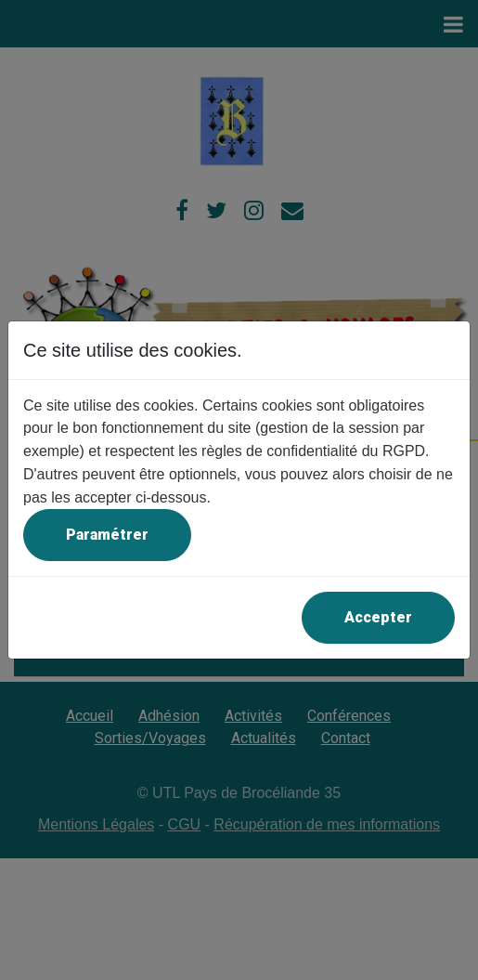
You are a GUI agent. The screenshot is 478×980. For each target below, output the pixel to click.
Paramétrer (107, 535)
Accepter (378, 617)
